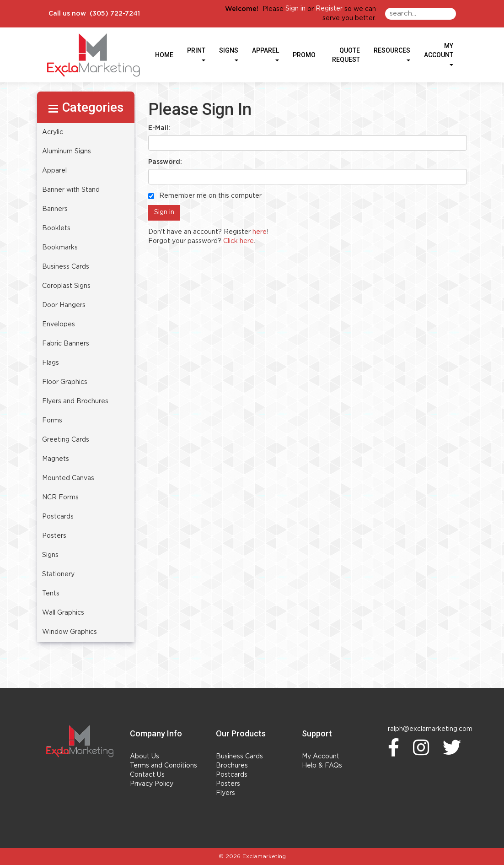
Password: (165, 162)
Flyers (225, 793)
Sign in (295, 9)
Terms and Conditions (164, 766)
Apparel (265, 54)
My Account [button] (439, 54)
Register (329, 9)
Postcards (232, 775)
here (260, 232)
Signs (229, 54)
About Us (145, 757)
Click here (239, 241)
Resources (392, 54)
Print (196, 54)
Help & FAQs (322, 766)
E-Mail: (159, 128)
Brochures (232, 766)
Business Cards (239, 757)
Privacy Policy (152, 784)
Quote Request (346, 55)
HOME (164, 55)
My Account (321, 757)
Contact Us (147, 775)
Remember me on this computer (205, 196)
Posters (228, 784)
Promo (304, 55)
